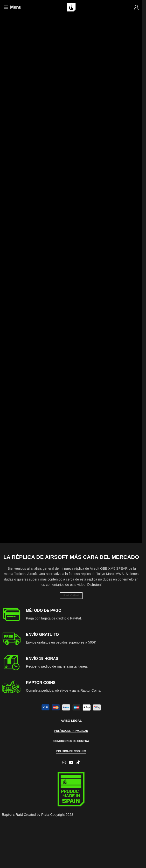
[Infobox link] (71, 615)
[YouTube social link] (71, 763)
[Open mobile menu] (13, 7)
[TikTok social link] (78, 763)
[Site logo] (71, 7)
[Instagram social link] (64, 763)
